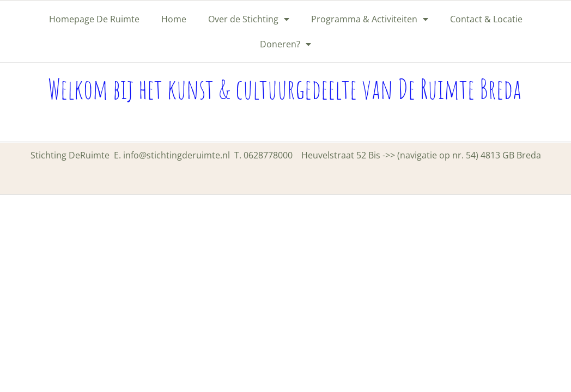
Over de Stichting (249, 19)
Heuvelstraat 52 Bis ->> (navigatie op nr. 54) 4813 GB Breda (421, 155)
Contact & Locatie (486, 19)
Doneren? (285, 44)
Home (174, 19)
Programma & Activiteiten (370, 19)
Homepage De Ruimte (94, 19)
